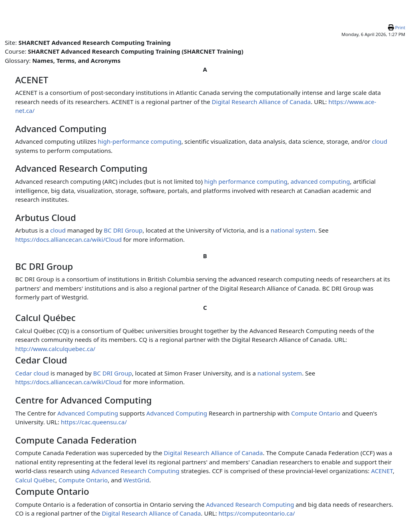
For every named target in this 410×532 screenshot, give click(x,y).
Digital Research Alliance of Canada (261, 102)
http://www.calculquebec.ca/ (55, 349)
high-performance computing (140, 141)
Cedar (24, 373)
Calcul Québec (35, 480)
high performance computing (246, 181)
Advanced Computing (88, 413)
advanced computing (320, 181)
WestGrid (136, 480)
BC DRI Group (123, 230)
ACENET (382, 471)
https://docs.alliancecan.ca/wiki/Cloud (68, 239)
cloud (380, 141)
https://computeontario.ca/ (257, 513)
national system (293, 230)
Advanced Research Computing (135, 471)
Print (400, 27)
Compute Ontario (316, 413)
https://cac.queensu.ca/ (94, 422)
